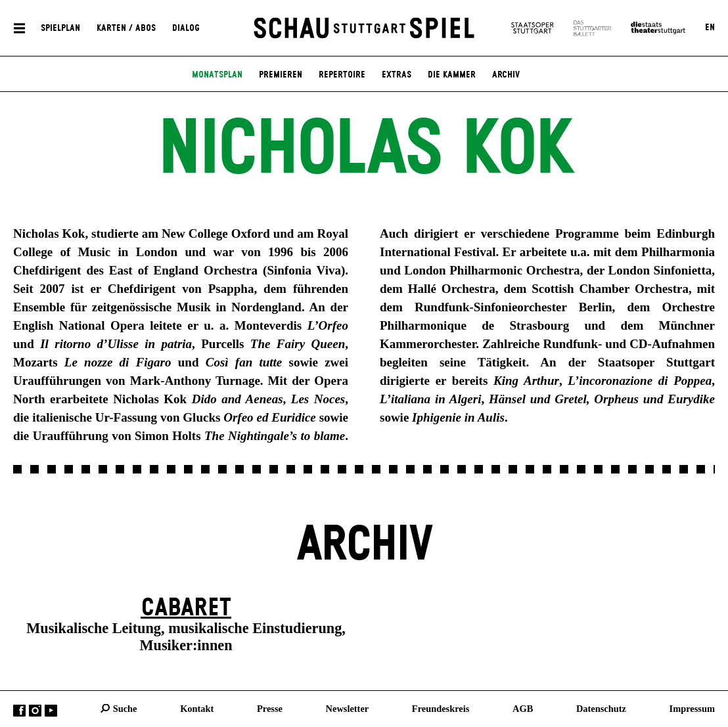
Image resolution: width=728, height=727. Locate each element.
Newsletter (348, 708)
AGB (523, 708)
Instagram (35, 710)
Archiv (506, 75)
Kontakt (197, 708)
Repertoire (342, 75)
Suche (125, 708)
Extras (397, 75)
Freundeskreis (441, 708)
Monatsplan (217, 75)
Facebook (19, 710)
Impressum (692, 708)
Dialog (186, 28)
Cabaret (186, 608)
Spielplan (60, 28)
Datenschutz (601, 708)
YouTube (51, 710)
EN (710, 28)
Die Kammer (452, 75)
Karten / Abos (126, 28)
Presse (270, 708)
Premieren (281, 75)
